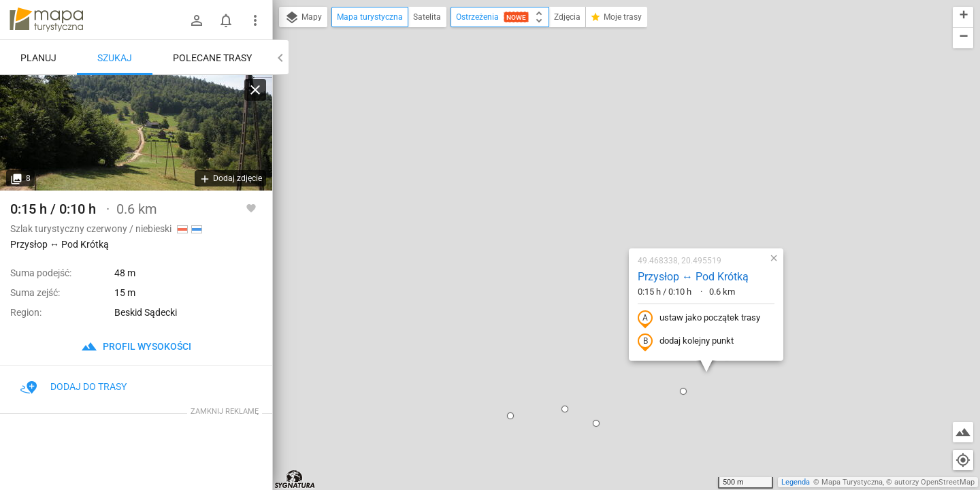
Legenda (796, 482)
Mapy (303, 18)
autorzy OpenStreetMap (934, 482)
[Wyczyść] (255, 90)
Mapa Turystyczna (852, 482)
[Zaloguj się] (197, 20)
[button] (485, 276)
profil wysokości (136, 346)
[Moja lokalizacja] (963, 460)
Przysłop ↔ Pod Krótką (613, 144)
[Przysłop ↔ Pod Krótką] (136, 133)
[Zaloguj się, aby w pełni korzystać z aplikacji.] (251, 208)
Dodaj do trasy (73, 387)
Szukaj (115, 58)
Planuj (38, 58)
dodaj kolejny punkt (605, 209)
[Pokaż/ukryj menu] (255, 20)
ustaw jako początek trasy (619, 186)
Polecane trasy (212, 58)
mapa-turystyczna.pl (46, 20)
